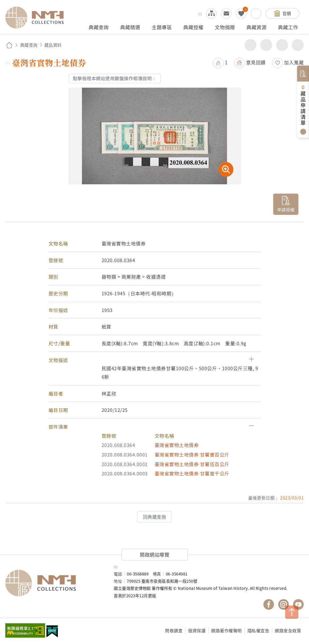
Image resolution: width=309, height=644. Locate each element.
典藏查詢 (29, 45)
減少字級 (298, 45)
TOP (292, 612)
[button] (155, 360)
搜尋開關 (256, 14)
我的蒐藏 (241, 14)
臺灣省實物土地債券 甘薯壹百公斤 (192, 455)
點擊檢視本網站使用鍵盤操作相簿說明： (115, 78)
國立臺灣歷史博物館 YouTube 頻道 (298, 604)
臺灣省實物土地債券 (177, 445)
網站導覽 (211, 14)
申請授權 (286, 210)
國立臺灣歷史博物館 (54, 583)
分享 (251, 45)
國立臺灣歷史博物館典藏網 (38, 18)
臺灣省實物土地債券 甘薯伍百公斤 (192, 464)
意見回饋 (256, 62)
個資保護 (197, 630)
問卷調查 (174, 630)
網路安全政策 (288, 630)
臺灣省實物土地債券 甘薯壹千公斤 (192, 473)
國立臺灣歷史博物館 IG (284, 604)
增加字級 (282, 45)
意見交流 (226, 14)
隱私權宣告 (258, 630)
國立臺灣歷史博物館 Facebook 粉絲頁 (269, 604)
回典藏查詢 (155, 517)
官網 (287, 13)
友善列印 (266, 45)
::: (200, 13)
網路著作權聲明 (227, 630)
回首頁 (9, 45)
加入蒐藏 (294, 62)
